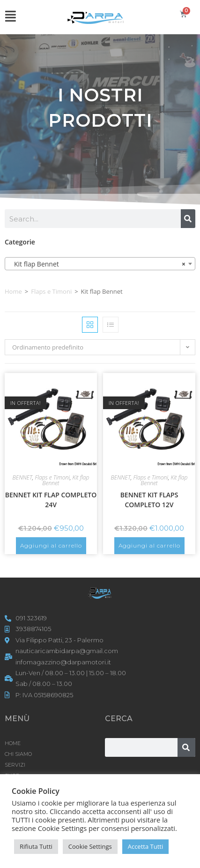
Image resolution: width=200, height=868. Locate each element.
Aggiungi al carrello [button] (51, 545)
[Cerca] (188, 219)
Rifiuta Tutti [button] (36, 846)
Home (13, 291)
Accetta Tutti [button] (146, 846)
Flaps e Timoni (51, 291)
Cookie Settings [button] (90, 846)
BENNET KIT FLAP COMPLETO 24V (51, 500)
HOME (13, 743)
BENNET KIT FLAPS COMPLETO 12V (149, 500)
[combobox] (100, 264)
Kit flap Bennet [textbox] (97, 264)
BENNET (22, 477)
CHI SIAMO (18, 754)
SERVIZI (15, 765)
